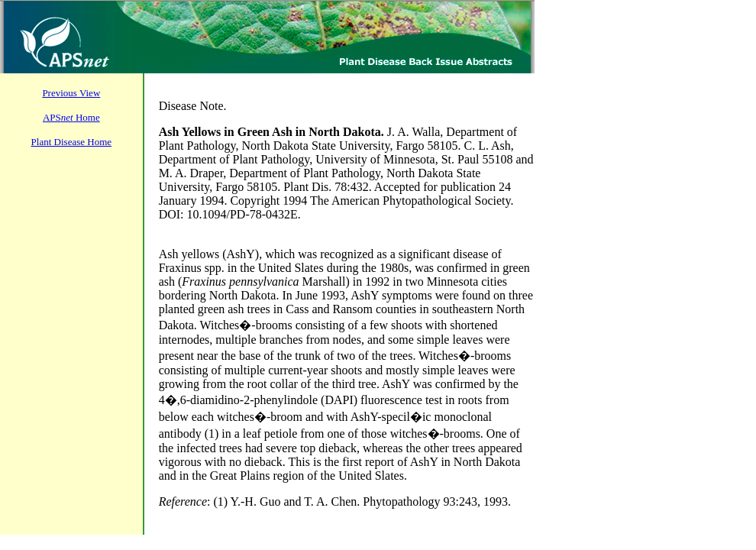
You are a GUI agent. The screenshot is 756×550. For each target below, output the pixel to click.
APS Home (71, 117)
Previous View (71, 93)
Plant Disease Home (71, 142)
